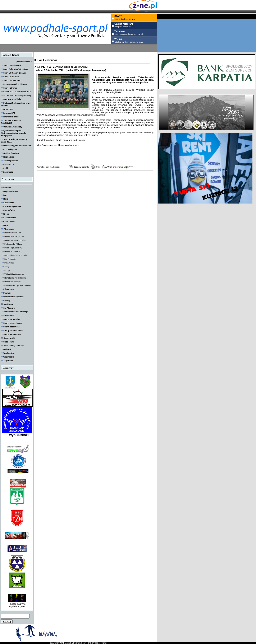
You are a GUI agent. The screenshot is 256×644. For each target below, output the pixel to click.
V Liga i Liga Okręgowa (14, 274)
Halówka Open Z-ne (13, 233)
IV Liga (7, 270)
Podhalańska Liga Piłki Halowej (17, 285)
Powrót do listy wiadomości (48, 167)
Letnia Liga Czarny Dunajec (16, 255)
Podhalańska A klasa (13, 244)
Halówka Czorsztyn (12, 282)
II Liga (7, 267)
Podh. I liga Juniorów (13, 248)
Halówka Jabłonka (12, 252)
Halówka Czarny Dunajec (15, 240)
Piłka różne (9, 263)
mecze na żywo (17, 604)
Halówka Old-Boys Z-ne (14, 237)
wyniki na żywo (17, 606)
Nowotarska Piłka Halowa (15, 278)
